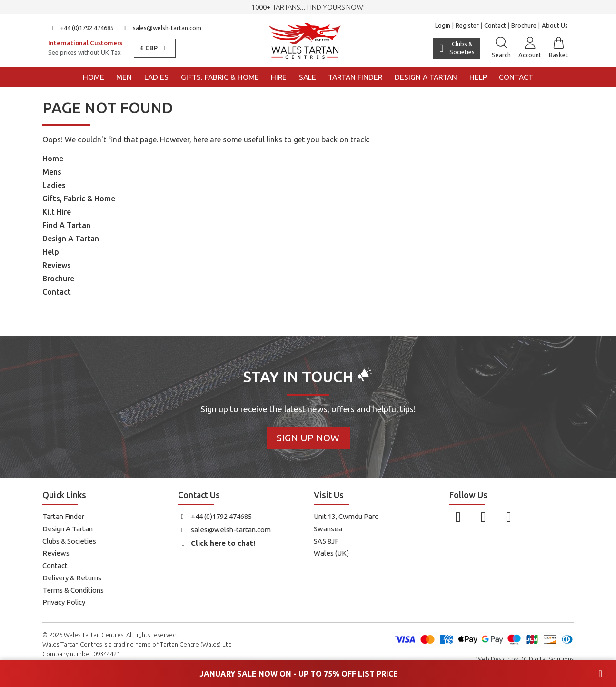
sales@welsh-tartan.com (162, 28)
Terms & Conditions (73, 590)
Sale (308, 77)
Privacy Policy (64, 602)
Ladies (156, 77)
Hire (279, 77)
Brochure (524, 25)
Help (478, 77)
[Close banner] (601, 674)
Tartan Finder (355, 77)
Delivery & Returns (72, 578)
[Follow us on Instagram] (483, 517)
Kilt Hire (57, 212)
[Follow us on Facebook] (458, 517)
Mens (52, 172)
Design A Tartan (71, 239)
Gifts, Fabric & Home (220, 77)
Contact (495, 25)
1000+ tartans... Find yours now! (308, 7)
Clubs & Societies (69, 541)
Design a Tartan (426, 77)
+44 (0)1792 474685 (81, 28)
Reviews (57, 265)
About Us (555, 25)
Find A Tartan (66, 225)
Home (94, 77)
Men (124, 77)
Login (443, 25)
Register (467, 25)
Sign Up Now (308, 438)
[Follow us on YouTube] (509, 517)
